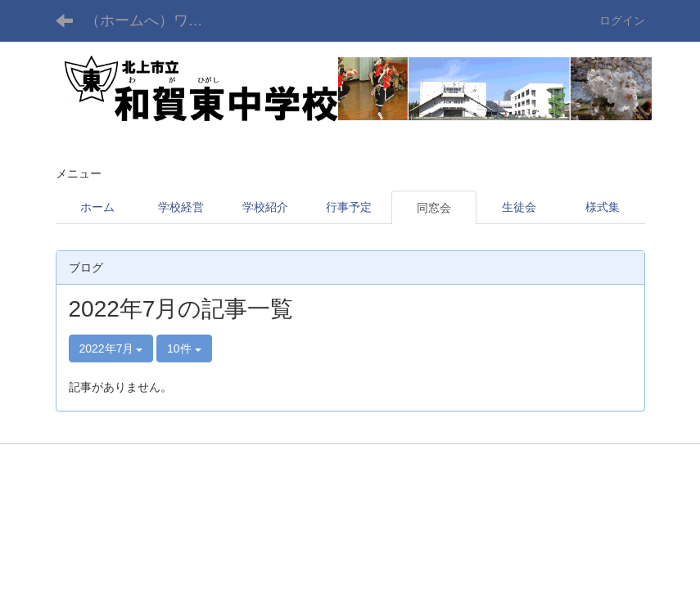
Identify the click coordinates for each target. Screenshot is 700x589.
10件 (184, 348)
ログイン (622, 20)
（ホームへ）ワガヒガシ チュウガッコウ (154, 20)
